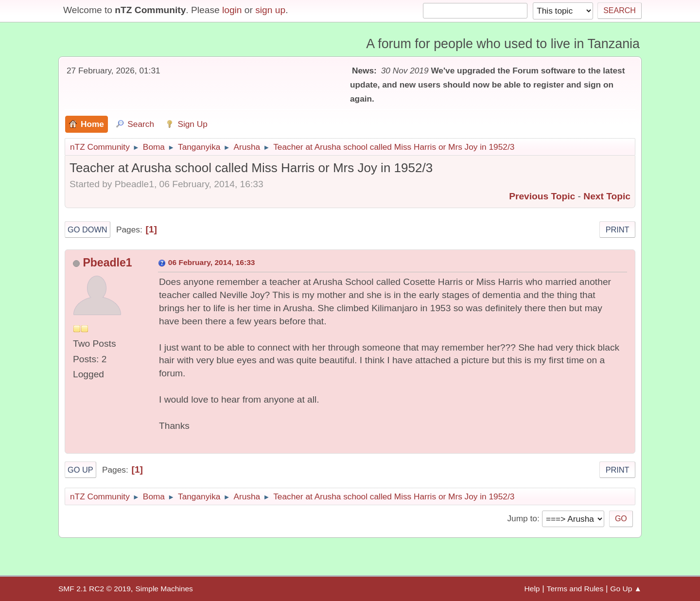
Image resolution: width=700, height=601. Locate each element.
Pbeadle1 (107, 263)
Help (532, 589)
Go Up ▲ (626, 589)
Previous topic (542, 196)
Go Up (80, 470)
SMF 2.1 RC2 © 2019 (95, 589)
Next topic (607, 196)
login (232, 10)
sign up (270, 10)
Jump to (522, 518)
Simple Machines (164, 589)
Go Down (87, 230)
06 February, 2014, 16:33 (212, 262)
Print (618, 230)
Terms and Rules (575, 589)
